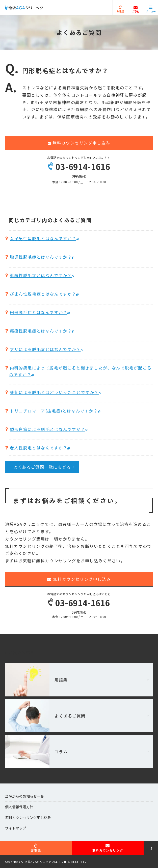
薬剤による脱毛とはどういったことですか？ (54, 392)
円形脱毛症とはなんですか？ (39, 312)
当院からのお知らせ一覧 (24, 796)
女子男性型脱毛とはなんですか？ (43, 238)
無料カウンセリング (108, 848)
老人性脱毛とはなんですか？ (39, 448)
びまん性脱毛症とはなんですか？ (43, 294)
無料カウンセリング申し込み (79, 143)
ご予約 (136, 9)
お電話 (120, 9)
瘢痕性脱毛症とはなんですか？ (41, 331)
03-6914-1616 (79, 167)
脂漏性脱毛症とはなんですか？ (41, 257)
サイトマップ (16, 828)
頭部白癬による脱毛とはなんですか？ (47, 429)
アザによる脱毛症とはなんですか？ (45, 349)
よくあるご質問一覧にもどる (42, 467)
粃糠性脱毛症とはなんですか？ (41, 275)
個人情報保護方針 (19, 807)
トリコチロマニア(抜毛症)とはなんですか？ (54, 411)
